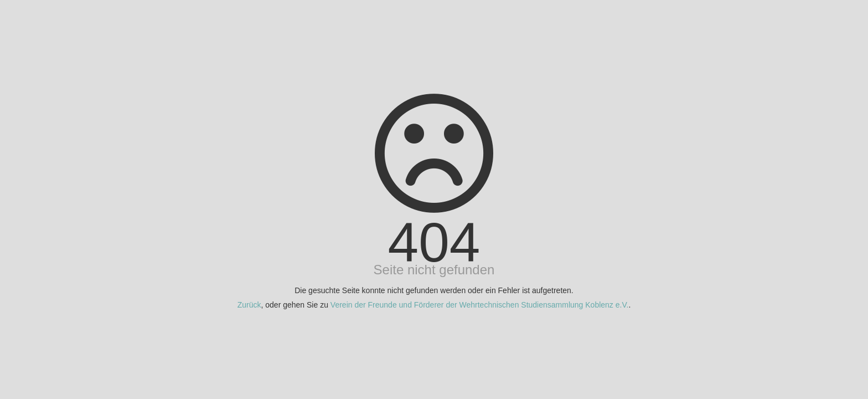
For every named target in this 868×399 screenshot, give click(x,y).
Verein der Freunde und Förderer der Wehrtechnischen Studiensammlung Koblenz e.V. (480, 305)
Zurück (249, 305)
